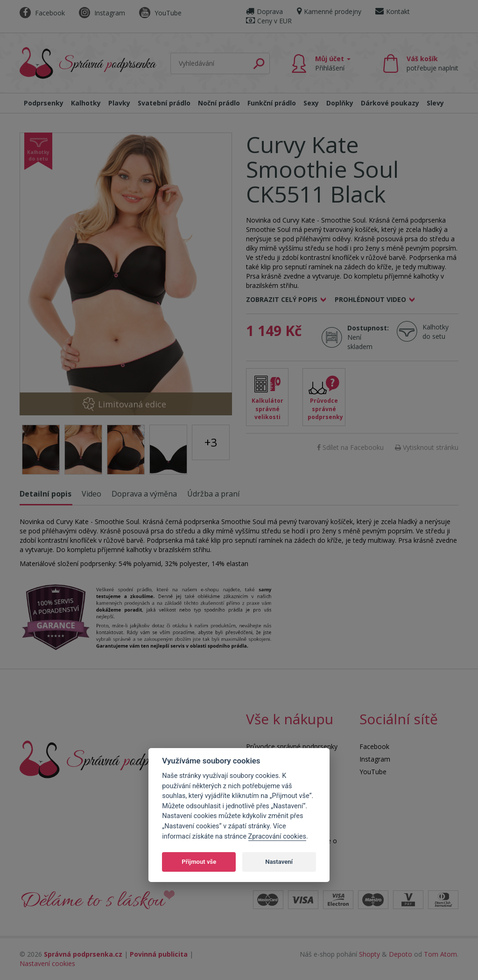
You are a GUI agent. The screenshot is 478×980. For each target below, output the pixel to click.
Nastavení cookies (47, 963)
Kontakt (393, 11)
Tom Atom (440, 954)
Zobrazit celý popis (282, 299)
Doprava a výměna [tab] (144, 494)
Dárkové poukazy (390, 103)
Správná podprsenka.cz (83, 954)
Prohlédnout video (370, 299)
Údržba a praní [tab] (213, 494)
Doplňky (340, 103)
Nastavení (279, 862)
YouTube (160, 13)
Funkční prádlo (272, 103)
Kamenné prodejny (329, 11)
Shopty (369, 954)
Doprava (264, 11)
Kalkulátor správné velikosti (267, 409)
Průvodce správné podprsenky (325, 409)
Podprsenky (44, 103)
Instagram (102, 13)
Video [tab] (91, 494)
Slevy (435, 103)
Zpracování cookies (277, 836)
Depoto (401, 954)
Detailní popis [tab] (46, 494)
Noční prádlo (219, 103)
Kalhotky (86, 103)
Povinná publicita (159, 954)
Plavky (119, 103)
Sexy (311, 103)
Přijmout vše (199, 862)
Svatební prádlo (164, 103)
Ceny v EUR (269, 21)
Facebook (42, 13)
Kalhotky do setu (436, 332)
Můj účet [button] (333, 63)
